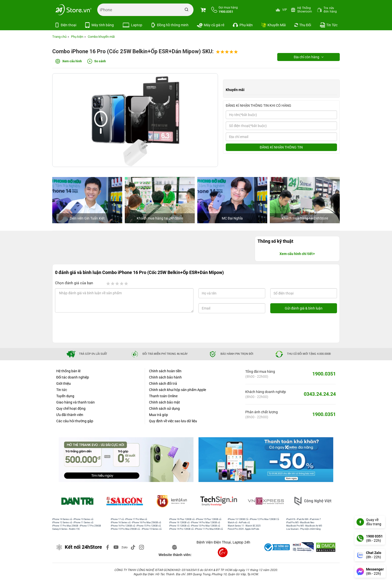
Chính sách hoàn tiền (165, 371)
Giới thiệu (63, 383)
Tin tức (62, 390)
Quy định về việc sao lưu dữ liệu (173, 421)
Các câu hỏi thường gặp (75, 421)
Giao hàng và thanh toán (75, 402)
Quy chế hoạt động (71, 408)
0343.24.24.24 (320, 394)
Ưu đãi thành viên (70, 415)
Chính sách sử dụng (164, 408)
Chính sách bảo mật (164, 402)
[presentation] (95, 328)
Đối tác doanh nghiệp (73, 377)
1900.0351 (324, 374)
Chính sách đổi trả (163, 383)
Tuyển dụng (65, 396)
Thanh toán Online (163, 396)
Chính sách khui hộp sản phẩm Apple (177, 390)
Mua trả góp (158, 415)
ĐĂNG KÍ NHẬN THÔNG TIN (281, 147)
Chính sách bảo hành (165, 377)
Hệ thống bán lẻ (68, 371)
